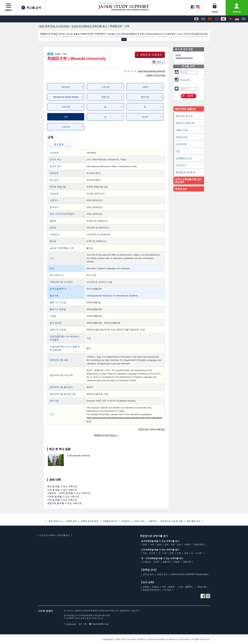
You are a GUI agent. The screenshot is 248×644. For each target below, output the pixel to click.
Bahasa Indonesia (151, 590)
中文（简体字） (169, 587)
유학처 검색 (71, 521)
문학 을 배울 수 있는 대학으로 (62, 486)
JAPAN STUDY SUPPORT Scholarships (189, 574)
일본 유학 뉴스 (55, 521)
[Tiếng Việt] (230, 19)
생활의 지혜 (182, 130)
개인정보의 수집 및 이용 (172, 521)
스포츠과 (66, 127)
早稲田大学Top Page (156, 75)
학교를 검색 (31, 8)
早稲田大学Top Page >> (106, 435)
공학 (186, 553)
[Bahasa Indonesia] (237, 19)
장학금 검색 (181, 189)
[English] (203, 19)
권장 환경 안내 (193, 521)
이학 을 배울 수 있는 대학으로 (62, 500)
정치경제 (66, 87)
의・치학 (162, 553)
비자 (178, 151)
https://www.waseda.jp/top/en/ (151, 71)
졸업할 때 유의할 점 (186, 172)
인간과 (145, 117)
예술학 (177, 562)
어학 (152, 545)
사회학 (187, 545)
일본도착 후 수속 (184, 116)
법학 (159, 545)
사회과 (145, 87)
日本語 (146, 587)
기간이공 (105, 87)
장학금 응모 (182, 137)
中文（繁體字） (187, 587)
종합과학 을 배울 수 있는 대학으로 (64, 503)
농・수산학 (196, 553)
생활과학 (167, 562)
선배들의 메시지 (110, 521)
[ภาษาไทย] (244, 19)
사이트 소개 (70, 624)
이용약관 (152, 521)
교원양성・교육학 (151, 562)
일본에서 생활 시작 (185, 123)
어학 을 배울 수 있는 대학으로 (62, 490)
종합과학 (187, 562)
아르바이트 (181, 144)
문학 (145, 545)
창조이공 (145, 97)
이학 (179, 553)
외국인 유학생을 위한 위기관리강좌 (188, 181)
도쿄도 (58, 54)
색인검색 (125, 521)
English (155, 587)
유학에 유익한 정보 (90, 521)
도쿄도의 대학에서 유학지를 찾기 (55, 535)
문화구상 (105, 97)
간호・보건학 (149, 553)
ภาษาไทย (167, 590)
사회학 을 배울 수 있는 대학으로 (63, 497)
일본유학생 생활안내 (186, 109)
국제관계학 (198, 545)
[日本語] (196, 19)
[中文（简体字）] (210, 19)
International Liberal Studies (66, 97)
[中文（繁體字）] (217, 19)
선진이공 (66, 107)
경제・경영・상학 (173, 545)
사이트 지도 (139, 521)
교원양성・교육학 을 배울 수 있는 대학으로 (69, 493)
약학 (172, 553)
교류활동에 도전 (184, 158)
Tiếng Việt (202, 587)
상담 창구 (180, 165)
